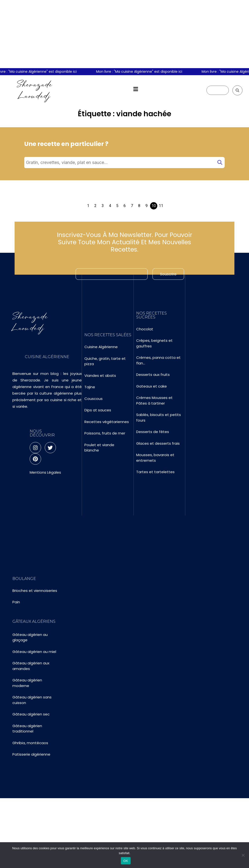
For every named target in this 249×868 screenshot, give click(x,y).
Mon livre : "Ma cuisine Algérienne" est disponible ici (142, 72)
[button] (136, 89)
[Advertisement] (124, 34)
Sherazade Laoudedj (35, 90)
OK (126, 861)
